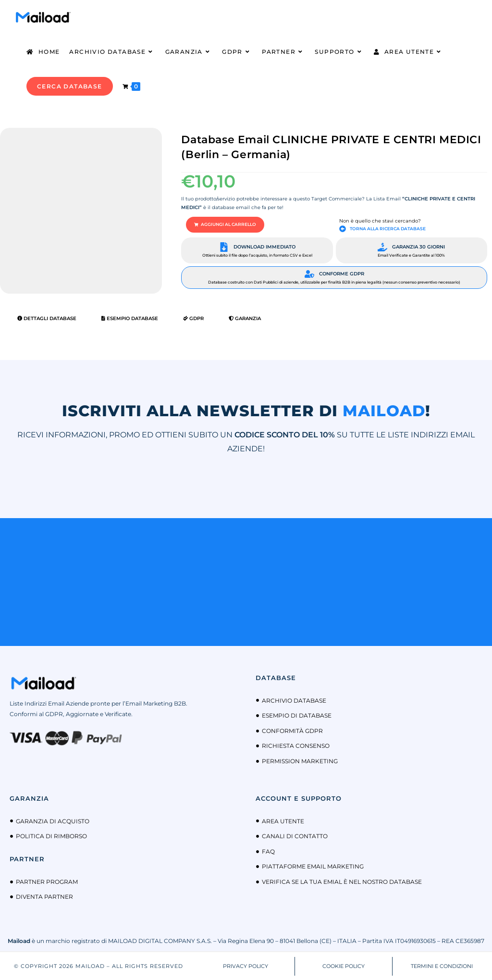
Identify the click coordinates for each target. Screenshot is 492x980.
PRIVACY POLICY (246, 965)
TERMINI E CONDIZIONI (442, 965)
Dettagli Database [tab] (47, 318)
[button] (222, 224)
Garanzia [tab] (245, 318)
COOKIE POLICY (344, 965)
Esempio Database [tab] (130, 318)
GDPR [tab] (193, 318)
